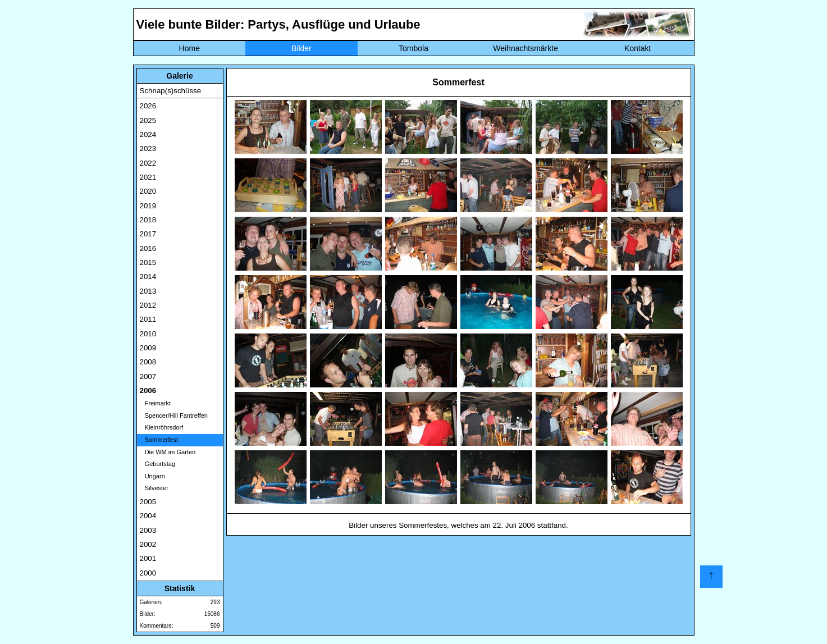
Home (189, 48)
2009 (148, 348)
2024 (148, 134)
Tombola (413, 48)
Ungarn (152, 476)
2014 (148, 277)
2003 (148, 530)
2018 (148, 220)
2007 (148, 376)
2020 (148, 191)
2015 (148, 262)
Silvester (154, 488)
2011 (148, 319)
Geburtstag (158, 464)
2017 (148, 234)
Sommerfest (159, 440)
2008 (148, 362)
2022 (148, 163)
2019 (148, 206)
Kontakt (638, 48)
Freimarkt (156, 403)
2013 (148, 291)
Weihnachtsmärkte (526, 48)
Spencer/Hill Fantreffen (174, 415)
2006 (148, 390)
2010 (148, 334)
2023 (148, 149)
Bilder (301, 48)
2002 (148, 544)
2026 (148, 106)
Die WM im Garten (168, 452)
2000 (148, 573)
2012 (148, 305)
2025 (148, 120)
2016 (148, 248)
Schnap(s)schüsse (171, 91)
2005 (148, 502)
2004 (148, 516)
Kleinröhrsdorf (162, 427)
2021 (148, 177)
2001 (148, 558)
